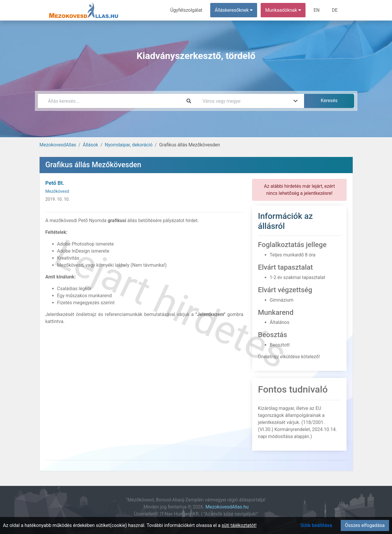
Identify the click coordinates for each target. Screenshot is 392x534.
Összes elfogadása (365, 525)
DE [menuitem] (335, 10)
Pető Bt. (55, 183)
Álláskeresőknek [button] (234, 10)
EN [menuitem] (317, 10)
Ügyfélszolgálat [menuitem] (186, 10)
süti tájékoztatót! (239, 525)
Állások (90, 145)
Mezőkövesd (57, 191)
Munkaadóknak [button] (283, 10)
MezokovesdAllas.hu (227, 507)
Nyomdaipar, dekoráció (129, 145)
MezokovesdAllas (58, 145)
